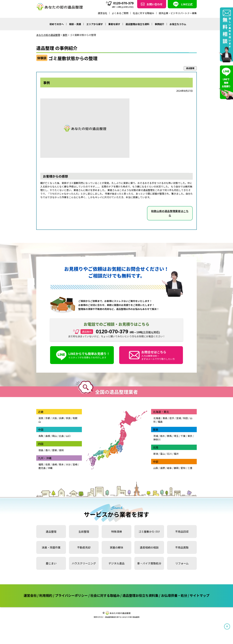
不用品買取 (182, 547)
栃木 (163, 436)
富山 (163, 454)
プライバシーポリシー (71, 595)
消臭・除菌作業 (51, 547)
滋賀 (41, 418)
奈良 (68, 418)
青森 (165, 418)
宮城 (179, 418)
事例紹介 (159, 24)
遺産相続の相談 (149, 547)
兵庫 (61, 418)
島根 (48, 436)
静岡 (176, 468)
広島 (61, 436)
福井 (176, 454)
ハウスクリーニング (84, 563)
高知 (61, 450)
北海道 (157, 418)
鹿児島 (42, 468)
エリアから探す (95, 24)
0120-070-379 (120, 3)
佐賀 (48, 464)
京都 (48, 418)
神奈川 (157, 439)
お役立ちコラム (178, 24)
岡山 (55, 436)
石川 (169, 454)
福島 (160, 422)
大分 (68, 464)
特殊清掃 (116, 531)
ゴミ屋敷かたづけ (149, 531)
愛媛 (55, 450)
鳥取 (41, 436)
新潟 (156, 454)
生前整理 (84, 531)
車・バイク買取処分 (149, 563)
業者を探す (114, 24)
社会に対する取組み (144, 13)
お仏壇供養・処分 (174, 595)
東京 (190, 436)
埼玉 (176, 436)
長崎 (55, 464)
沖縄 (50, 468)
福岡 (41, 464)
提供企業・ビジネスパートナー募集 (178, 13)
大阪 (55, 418)
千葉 (183, 436)
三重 (190, 468)
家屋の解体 (116, 547)
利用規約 (46, 595)
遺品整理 (51, 531)
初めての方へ (57, 24)
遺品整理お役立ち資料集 (140, 595)
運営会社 (103, 13)
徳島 (41, 450)
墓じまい (51, 563)
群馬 (169, 436)
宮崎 (75, 464)
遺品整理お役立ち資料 (137, 24)
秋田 (185, 418)
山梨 (156, 468)
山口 (68, 436)
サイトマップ (200, 595)
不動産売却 (84, 547)
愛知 (183, 468)
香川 (48, 450)
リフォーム (182, 563)
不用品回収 (182, 531)
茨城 (156, 436)
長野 (163, 468)
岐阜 (169, 468)
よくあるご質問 (120, 13)
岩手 (172, 418)
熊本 (61, 464)
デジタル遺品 (116, 563)
